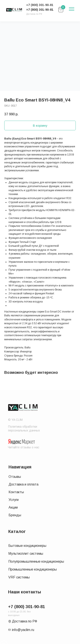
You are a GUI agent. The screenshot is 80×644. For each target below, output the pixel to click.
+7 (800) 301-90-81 (40, 10)
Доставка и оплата (23, 484)
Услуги (14, 500)
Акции (13, 507)
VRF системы (19, 577)
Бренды (15, 515)
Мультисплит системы (26, 554)
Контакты (16, 492)
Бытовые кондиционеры (27, 546)
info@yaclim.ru (23, 630)
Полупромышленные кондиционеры (36, 561)
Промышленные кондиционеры (33, 569)
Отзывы (15, 477)
